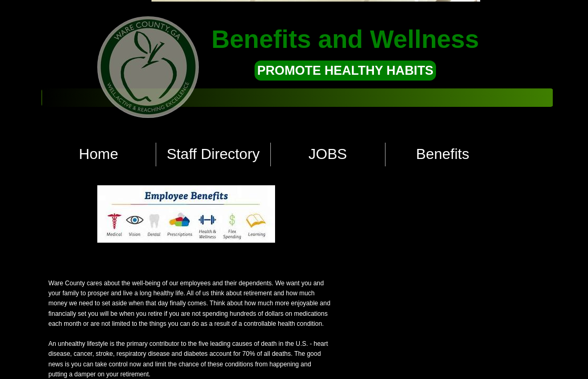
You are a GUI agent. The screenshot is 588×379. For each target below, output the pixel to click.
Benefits (443, 154)
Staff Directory (213, 154)
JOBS (328, 154)
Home (99, 154)
